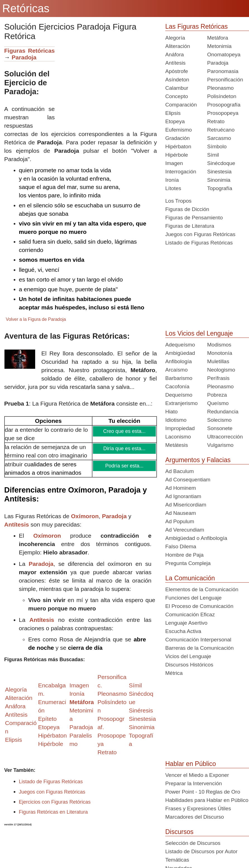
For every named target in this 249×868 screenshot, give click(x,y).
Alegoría (175, 38)
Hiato (171, 412)
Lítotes (173, 188)
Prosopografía (224, 105)
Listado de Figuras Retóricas (51, 782)
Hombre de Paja (184, 555)
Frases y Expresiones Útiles (198, 808)
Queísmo (218, 403)
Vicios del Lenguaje (188, 656)
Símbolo (217, 146)
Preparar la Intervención (194, 783)
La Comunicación (190, 578)
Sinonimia (219, 180)
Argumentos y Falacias (198, 460)
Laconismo (178, 437)
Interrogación (181, 172)
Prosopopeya (223, 113)
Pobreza (217, 395)
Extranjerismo (181, 403)
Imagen (174, 163)
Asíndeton (177, 80)
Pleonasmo (220, 88)
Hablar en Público (191, 764)
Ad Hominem (181, 488)
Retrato (216, 121)
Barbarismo (179, 378)
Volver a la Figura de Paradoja (36, 319)
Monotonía (220, 353)
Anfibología (179, 361)
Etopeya (175, 121)
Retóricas (26, 8)
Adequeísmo (180, 345)
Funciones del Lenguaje (193, 598)
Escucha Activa (183, 631)
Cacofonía (177, 386)
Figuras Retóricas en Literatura (53, 812)
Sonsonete (220, 428)
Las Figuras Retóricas (197, 26)
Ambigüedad (180, 353)
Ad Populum (180, 521)
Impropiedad (180, 428)
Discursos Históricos (189, 665)
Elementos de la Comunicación (202, 589)
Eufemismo (179, 130)
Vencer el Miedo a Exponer (197, 775)
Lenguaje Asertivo (186, 623)
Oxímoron (85, 516)
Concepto (177, 96)
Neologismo (221, 370)
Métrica (174, 673)
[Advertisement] (106, 86)
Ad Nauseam (181, 513)
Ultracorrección (225, 437)
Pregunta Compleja (188, 563)
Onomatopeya (224, 54)
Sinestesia (219, 172)
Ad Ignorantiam (183, 496)
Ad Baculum (179, 471)
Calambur (177, 88)
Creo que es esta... (125, 431)
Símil (213, 155)
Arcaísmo (176, 370)
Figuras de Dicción (187, 209)
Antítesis (17, 524)
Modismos (219, 345)
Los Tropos (178, 201)
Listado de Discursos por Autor (201, 851)
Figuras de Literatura (190, 226)
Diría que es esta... (124, 448)
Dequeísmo (179, 395)
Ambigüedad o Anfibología (196, 538)
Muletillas (218, 361)
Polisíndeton (222, 96)
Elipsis (14, 740)
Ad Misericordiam (186, 505)
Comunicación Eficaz (190, 614)
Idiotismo (176, 420)
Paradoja (24, 57)
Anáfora (175, 54)
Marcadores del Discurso (195, 817)
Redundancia (223, 412)
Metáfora (218, 38)
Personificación (225, 80)
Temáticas (177, 860)
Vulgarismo (220, 445)
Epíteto (47, 719)
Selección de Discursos (193, 843)
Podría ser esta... (124, 466)
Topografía (220, 188)
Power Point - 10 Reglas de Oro (203, 792)
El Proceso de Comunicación (199, 606)
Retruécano (221, 130)
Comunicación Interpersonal (198, 640)
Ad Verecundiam (185, 530)
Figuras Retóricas (29, 51)
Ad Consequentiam (188, 480)
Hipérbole (177, 155)
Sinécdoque (221, 163)
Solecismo (219, 420)
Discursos (179, 832)
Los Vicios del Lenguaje (199, 333)
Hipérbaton (178, 146)
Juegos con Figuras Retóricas (52, 792)
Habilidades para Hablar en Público (207, 800)
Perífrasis (218, 378)
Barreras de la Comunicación (199, 648)
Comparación (181, 105)
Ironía (172, 180)
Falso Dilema (181, 546)
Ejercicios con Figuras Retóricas (55, 802)
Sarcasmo (219, 138)
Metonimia (219, 46)
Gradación (178, 138)
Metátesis (177, 445)
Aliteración (178, 46)
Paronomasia (223, 71)
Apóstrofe (177, 71)
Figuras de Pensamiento (194, 218)
